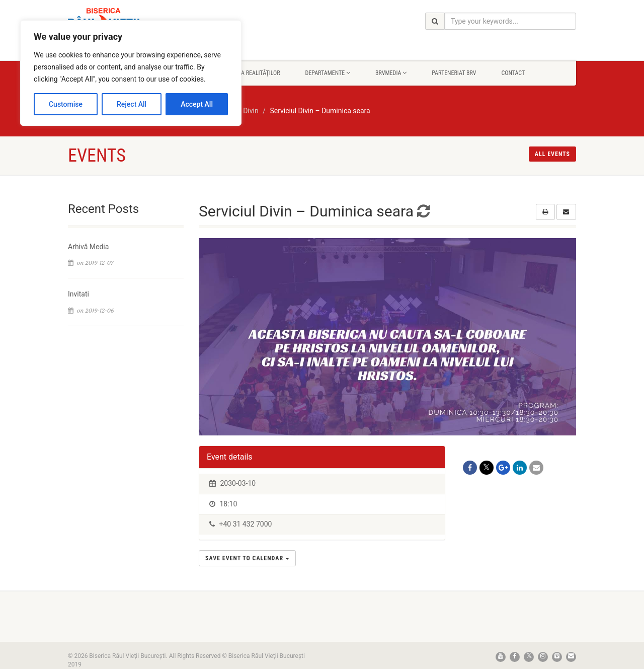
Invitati (78, 294)
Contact (513, 73)
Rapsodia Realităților (250, 73)
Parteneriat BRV (454, 73)
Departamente (328, 73)
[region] (131, 73)
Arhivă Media (88, 247)
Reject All (132, 104)
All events (552, 154)
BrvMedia (391, 73)
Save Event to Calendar (247, 558)
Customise (66, 104)
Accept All (197, 104)
